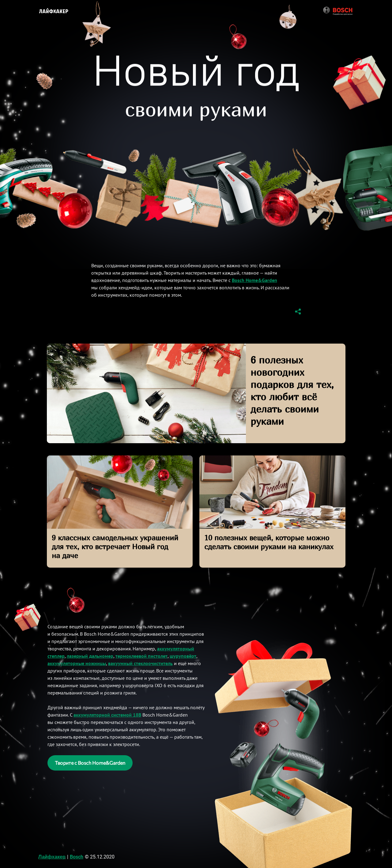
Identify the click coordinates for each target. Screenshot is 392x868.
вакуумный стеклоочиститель (140, 663)
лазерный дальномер (90, 656)
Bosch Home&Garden (254, 280)
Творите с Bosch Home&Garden (90, 763)
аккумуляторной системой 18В (107, 715)
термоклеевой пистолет (141, 656)
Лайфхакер (52, 857)
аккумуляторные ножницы (77, 663)
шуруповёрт (183, 656)
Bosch (77, 857)
